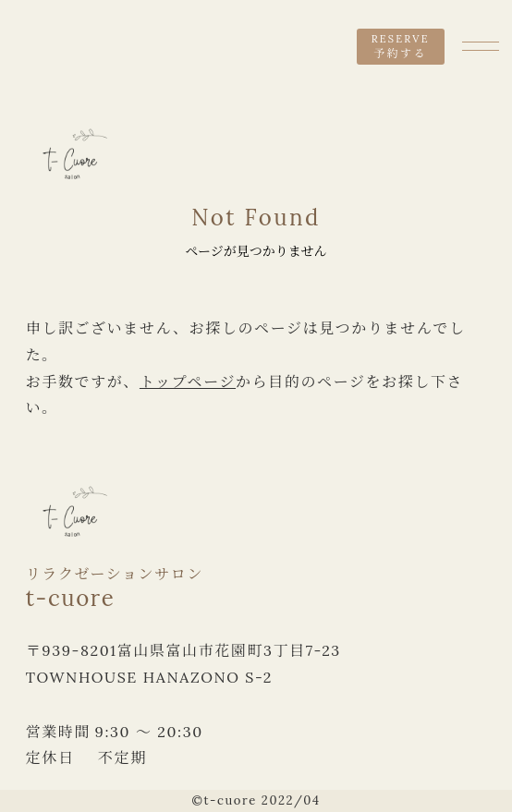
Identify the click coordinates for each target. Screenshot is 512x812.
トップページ (188, 382)
